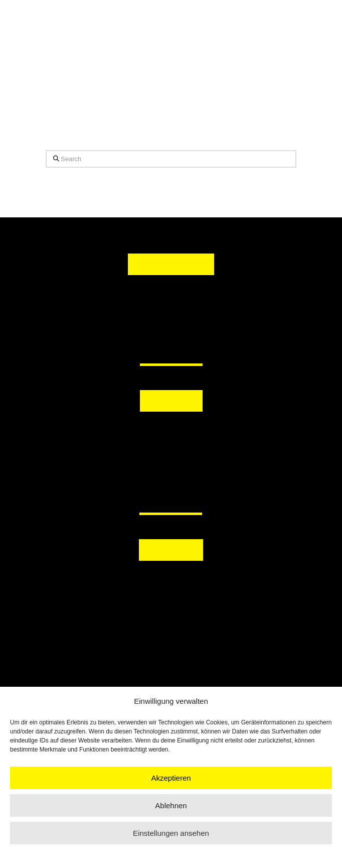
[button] (171, 433)
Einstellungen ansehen (171, 833)
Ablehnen (171, 805)
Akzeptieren (171, 778)
